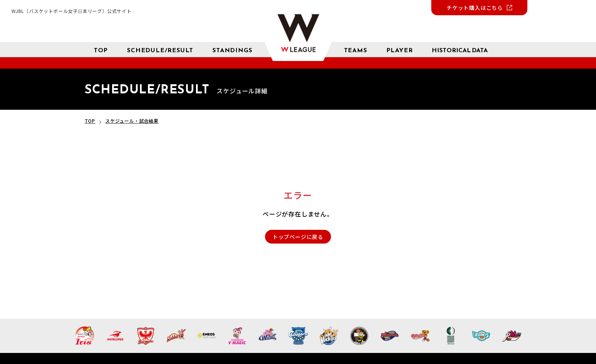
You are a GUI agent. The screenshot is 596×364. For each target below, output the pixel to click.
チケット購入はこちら (475, 8)
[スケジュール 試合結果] (160, 50)
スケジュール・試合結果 (132, 121)
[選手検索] (400, 50)
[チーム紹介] (356, 50)
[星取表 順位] (232, 50)
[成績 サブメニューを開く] (460, 50)
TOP (90, 121)
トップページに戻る (298, 237)
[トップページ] (101, 50)
